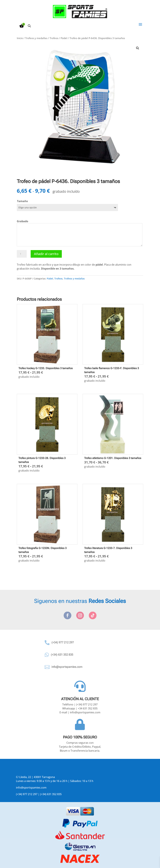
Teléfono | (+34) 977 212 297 (80, 704)
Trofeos (54, 38)
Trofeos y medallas (36, 38)
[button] (138, 48)
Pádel (64, 38)
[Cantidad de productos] (22, 254)
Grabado (22, 221)
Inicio (20, 38)
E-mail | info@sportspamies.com (80, 712)
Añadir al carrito (46, 254)
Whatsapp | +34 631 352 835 (80, 708)
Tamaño (22, 201)
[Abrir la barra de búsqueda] (29, 26)
